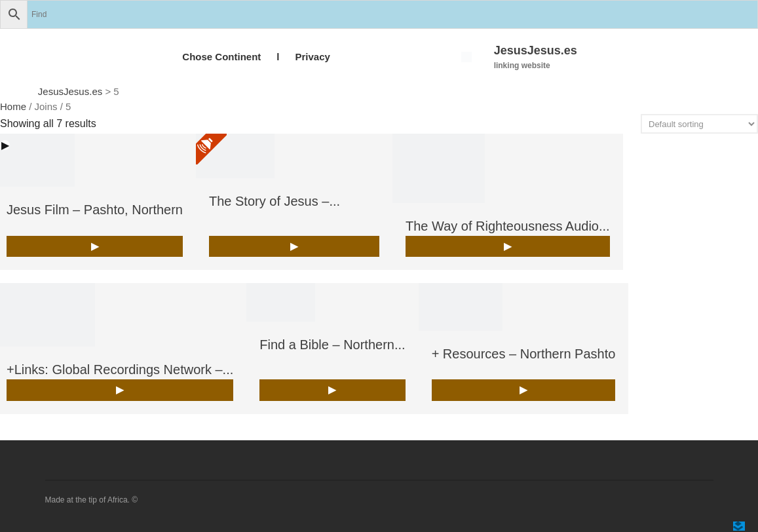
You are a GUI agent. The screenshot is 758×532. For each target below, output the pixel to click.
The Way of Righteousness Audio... (508, 226)
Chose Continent (221, 57)
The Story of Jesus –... (275, 201)
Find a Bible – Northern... (332, 345)
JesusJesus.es (536, 50)
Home (13, 106)
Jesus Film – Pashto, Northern (95, 210)
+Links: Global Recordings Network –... (120, 370)
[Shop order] (699, 124)
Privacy (312, 57)
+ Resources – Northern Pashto (524, 354)
